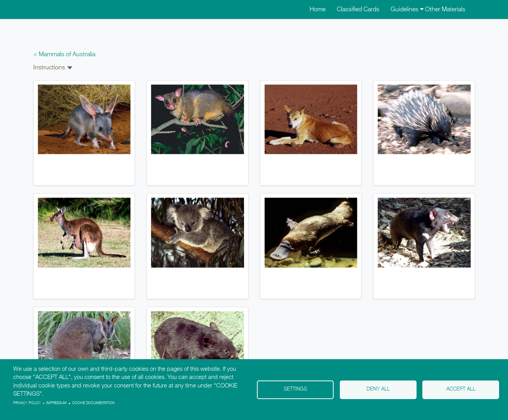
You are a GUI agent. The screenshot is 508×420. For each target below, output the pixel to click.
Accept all (461, 389)
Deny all (378, 389)
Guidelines (407, 10)
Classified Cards (358, 10)
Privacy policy (27, 403)
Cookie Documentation (93, 403)
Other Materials (445, 10)
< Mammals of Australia (64, 55)
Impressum (56, 403)
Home (318, 10)
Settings (295, 389)
